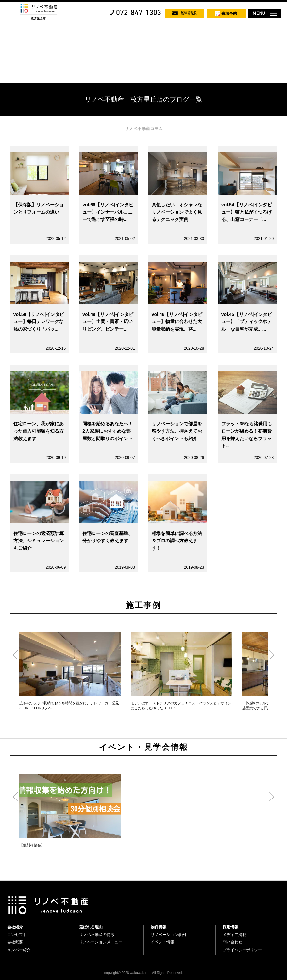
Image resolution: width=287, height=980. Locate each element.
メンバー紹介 (19, 950)
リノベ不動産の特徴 (97, 935)
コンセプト (17, 935)
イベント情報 (162, 942)
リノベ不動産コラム (144, 129)
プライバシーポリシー (242, 950)
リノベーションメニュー (101, 942)
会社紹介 (15, 927)
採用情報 (230, 927)
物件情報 (159, 927)
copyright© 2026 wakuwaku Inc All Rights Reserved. (143, 973)
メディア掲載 (234, 935)
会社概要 (15, 942)
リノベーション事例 (168, 935)
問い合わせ (232, 942)
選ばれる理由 (91, 927)
